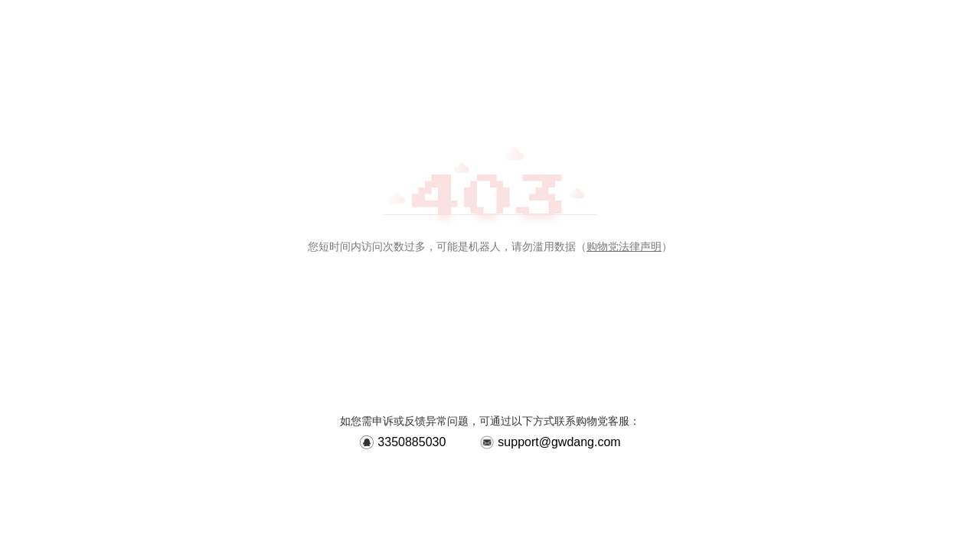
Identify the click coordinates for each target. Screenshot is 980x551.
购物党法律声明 (624, 246)
